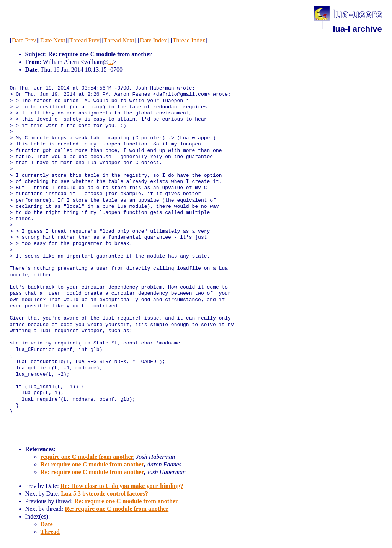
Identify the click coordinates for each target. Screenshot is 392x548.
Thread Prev (84, 40)
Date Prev (24, 40)
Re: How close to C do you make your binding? (122, 486)
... (111, 62)
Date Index (153, 40)
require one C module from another (87, 457)
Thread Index (189, 40)
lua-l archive (357, 29)
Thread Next (119, 40)
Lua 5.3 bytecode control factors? (105, 493)
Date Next (53, 40)
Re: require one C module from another (92, 464)
